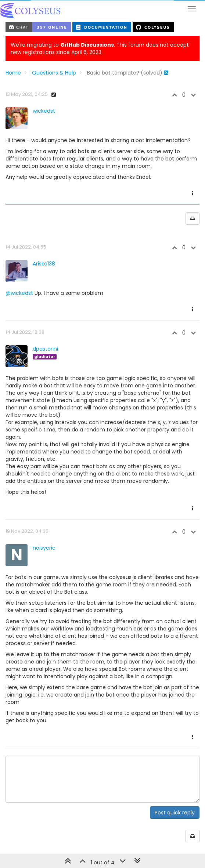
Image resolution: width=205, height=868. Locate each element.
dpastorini (45, 349)
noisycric (44, 548)
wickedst (44, 111)
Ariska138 (44, 264)
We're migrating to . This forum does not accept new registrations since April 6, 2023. (100, 48)
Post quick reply (175, 813)
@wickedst (19, 293)
